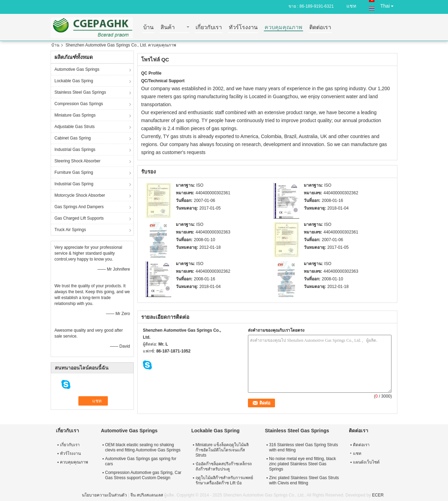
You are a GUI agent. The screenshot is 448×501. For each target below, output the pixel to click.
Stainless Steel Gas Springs (80, 92)
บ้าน (148, 28)
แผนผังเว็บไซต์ (366, 462)
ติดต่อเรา (320, 28)
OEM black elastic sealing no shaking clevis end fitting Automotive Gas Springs (143, 447)
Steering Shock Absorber (77, 161)
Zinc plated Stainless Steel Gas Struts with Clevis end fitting (304, 480)
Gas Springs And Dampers (79, 207)
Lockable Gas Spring (74, 81)
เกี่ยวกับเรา (209, 28)
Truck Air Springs (70, 230)
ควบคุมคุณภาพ (283, 28)
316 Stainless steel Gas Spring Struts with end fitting (304, 447)
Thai (389, 5)
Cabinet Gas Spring (73, 138)
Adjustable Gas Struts (75, 127)
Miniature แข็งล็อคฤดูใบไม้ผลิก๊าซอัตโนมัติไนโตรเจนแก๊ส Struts (222, 450)
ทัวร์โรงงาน (243, 28)
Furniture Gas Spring (74, 172)
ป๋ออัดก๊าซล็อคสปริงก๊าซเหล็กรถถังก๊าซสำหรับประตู (224, 466)
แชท (351, 6)
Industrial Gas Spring (74, 184)
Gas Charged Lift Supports (79, 218)
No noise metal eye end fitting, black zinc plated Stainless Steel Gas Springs (303, 464)
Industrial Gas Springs (75, 150)
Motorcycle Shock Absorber (80, 195)
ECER (378, 495)
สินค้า (168, 28)
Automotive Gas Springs (77, 69)
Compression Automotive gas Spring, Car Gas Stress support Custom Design (143, 475)
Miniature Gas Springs (75, 115)
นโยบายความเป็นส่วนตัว (104, 495)
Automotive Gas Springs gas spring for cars (141, 461)
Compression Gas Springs (79, 104)
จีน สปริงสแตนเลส (147, 495)
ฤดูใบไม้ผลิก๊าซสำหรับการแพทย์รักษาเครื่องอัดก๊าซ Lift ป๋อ (224, 480)
